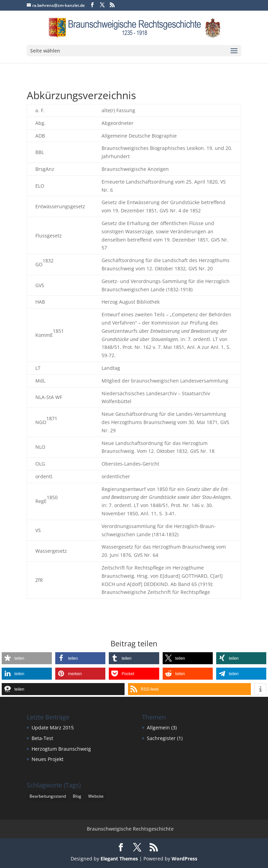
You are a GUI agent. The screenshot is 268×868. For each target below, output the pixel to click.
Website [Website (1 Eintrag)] (96, 796)
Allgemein (158, 728)
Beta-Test (42, 738)
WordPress (184, 859)
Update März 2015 (53, 728)
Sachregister (161, 738)
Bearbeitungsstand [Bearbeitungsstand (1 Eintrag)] (48, 796)
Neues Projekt (48, 759)
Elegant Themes (119, 859)
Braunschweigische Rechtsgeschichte (130, 829)
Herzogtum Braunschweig (61, 749)
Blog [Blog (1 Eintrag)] (77, 796)
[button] (27, 658)
